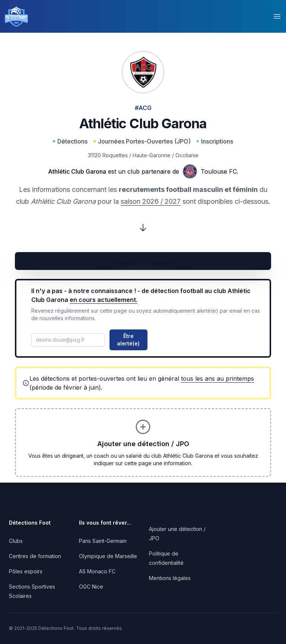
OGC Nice (91, 587)
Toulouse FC (219, 171)
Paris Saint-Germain (103, 541)
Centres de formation (35, 556)
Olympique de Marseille (108, 556)
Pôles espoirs (26, 571)
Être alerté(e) (128, 340)
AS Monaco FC (97, 571)
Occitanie (187, 155)
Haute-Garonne (152, 155)
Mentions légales (170, 578)
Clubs (16, 541)
